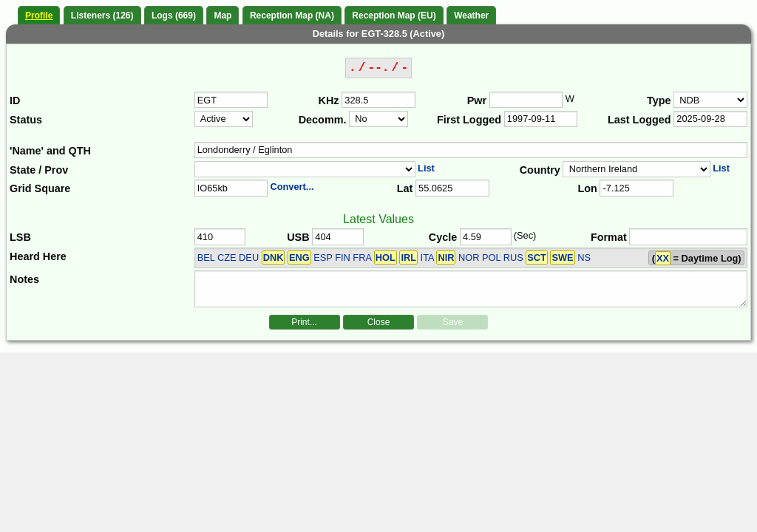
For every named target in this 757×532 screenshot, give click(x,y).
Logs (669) (174, 16)
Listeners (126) (102, 16)
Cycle (443, 237)
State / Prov (39, 170)
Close (379, 322)
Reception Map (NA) (292, 16)
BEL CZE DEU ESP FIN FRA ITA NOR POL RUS (386, 258)
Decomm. (323, 120)
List (426, 168)
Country (540, 170)
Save (453, 322)
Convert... (292, 187)
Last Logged (639, 120)
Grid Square (40, 188)
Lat (405, 188)
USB (298, 237)
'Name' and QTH (50, 151)
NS (584, 258)
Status (26, 120)
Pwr (477, 100)
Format (609, 237)
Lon (587, 188)
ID (15, 100)
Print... (304, 322)
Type (659, 100)
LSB (20, 237)
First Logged (469, 120)
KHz (329, 100)
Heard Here (38, 256)
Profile (39, 16)
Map (223, 16)
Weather (471, 16)
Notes (24, 279)
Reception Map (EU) (394, 16)
